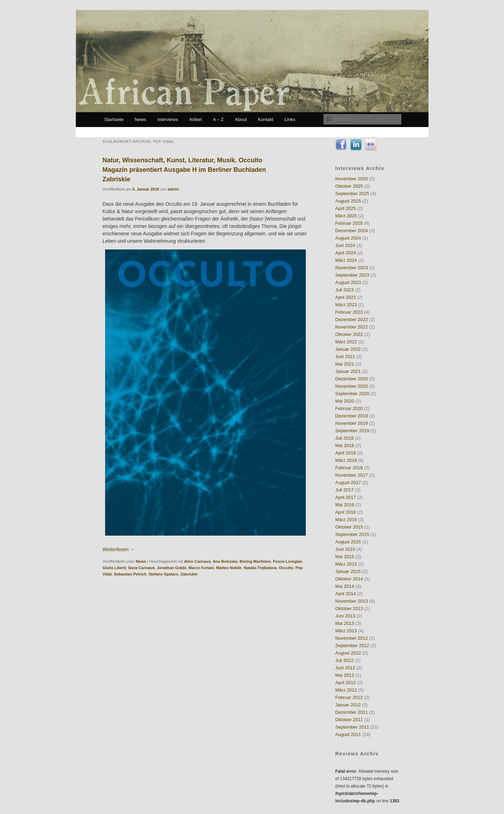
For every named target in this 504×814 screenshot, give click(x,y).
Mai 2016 (345, 505)
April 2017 (346, 497)
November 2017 (352, 475)
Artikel (195, 119)
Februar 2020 (349, 408)
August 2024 (348, 238)
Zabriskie (189, 574)
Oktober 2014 (349, 579)
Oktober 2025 (349, 186)
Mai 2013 (345, 623)
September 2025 (352, 194)
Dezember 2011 (352, 712)
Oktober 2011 (349, 720)
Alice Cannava (197, 561)
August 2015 (348, 542)
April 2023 (346, 297)
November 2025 (352, 179)
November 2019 (352, 423)
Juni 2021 (345, 357)
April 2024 (346, 253)
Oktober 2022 (349, 334)
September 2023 (352, 275)
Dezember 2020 (352, 379)
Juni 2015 (345, 549)
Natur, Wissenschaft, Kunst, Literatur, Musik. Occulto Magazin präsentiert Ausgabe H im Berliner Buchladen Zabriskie (184, 170)
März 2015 (346, 564)
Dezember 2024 (352, 231)
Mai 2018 (345, 445)
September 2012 (352, 646)
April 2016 (346, 512)
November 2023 (352, 268)
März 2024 (346, 260)
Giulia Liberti (114, 568)
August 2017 (348, 483)
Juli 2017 (345, 490)
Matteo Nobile (229, 568)
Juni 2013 (345, 616)
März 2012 (346, 690)
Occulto (286, 568)
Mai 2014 (345, 586)
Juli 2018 (345, 438)
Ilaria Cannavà (142, 568)
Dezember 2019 (352, 416)
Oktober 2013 (349, 608)
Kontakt (266, 119)
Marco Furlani (201, 568)
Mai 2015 (345, 557)
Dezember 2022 (352, 319)
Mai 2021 (345, 364)
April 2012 (346, 683)
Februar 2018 (349, 468)
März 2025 (346, 216)
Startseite (114, 119)
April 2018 (346, 453)
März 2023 (346, 305)
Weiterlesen (119, 549)
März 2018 (346, 460)
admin (173, 189)
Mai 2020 (345, 401)
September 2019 (352, 431)
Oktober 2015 (349, 527)
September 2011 (352, 727)
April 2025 (346, 208)
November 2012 (352, 638)
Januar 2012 (348, 705)
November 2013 (352, 601)
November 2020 (352, 386)
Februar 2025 (349, 223)
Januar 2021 (348, 371)
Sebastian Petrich (130, 574)
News (141, 119)
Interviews (168, 119)
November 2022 (352, 327)
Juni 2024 (345, 245)
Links (290, 119)
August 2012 (348, 653)
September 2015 (352, 534)
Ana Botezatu (225, 561)
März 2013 (346, 631)
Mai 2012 (345, 675)
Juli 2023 (345, 290)
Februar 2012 (349, 697)
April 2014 (346, 594)
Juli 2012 (345, 660)
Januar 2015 (348, 571)
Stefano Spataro (163, 574)
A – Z (218, 119)
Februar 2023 (349, 312)
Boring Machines (256, 561)
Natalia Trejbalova (260, 568)
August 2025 (348, 201)
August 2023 (348, 282)
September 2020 (352, 394)
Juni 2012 (345, 668)
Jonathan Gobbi (172, 568)
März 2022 (346, 342)
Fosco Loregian (287, 561)
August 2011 (348, 734)
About (241, 119)
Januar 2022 (348, 349)
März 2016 (346, 520)
